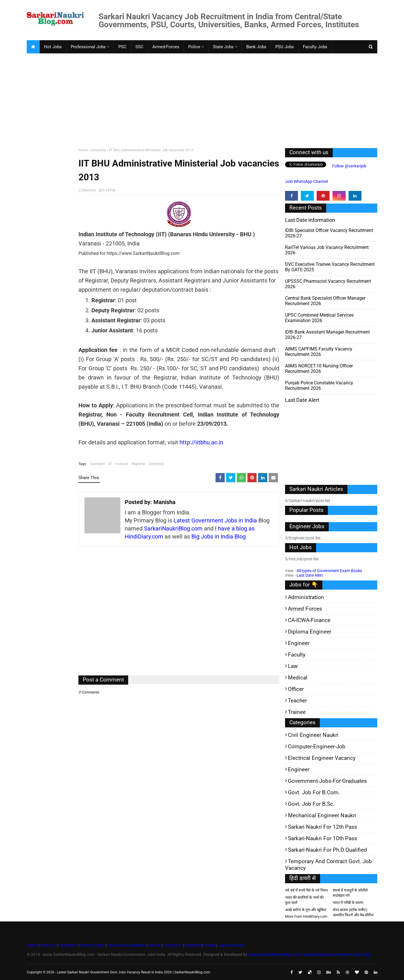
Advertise (193, 945)
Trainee (297, 712)
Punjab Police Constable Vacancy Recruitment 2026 (319, 386)
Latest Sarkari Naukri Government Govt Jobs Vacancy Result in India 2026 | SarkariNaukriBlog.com (134, 972)
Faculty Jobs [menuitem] (315, 47)
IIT (110, 464)
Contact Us (173, 945)
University (98, 150)
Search (155, 945)
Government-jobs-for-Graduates (327, 781)
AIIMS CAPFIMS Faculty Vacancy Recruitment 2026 (319, 352)
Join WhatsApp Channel (306, 181)
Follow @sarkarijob (349, 166)
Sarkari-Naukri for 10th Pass (323, 838)
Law (293, 666)
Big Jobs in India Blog (219, 537)
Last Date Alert (310, 575)
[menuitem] (33, 47)
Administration (306, 597)
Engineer (299, 643)
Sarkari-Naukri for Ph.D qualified (327, 850)
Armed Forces (305, 609)
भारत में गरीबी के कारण (348, 903)
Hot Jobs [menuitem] (53, 47)
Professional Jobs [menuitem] (88, 47)
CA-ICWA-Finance (309, 620)
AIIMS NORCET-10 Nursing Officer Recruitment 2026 (319, 369)
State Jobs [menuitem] (223, 47)
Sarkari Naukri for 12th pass (323, 827)
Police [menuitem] (194, 47)
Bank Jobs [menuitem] (256, 47)
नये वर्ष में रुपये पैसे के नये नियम (306, 890)
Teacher (297, 701)
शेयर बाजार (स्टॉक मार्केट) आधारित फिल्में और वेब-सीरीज (353, 912)
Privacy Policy (92, 945)
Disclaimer (68, 945)
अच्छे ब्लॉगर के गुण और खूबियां (306, 910)
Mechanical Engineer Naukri (322, 815)
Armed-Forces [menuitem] (166, 47)
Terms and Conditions (127, 945)
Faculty (297, 655)
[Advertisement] (199, 99)
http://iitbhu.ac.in (201, 442)
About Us (48, 945)
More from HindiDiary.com (306, 916)
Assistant (98, 464)
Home (83, 150)
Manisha (89, 190)
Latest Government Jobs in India (215, 520)
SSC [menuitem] (139, 47)
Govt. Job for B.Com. (314, 792)
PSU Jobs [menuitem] (285, 47)
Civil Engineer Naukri (313, 735)
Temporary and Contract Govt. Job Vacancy (328, 865)
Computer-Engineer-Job (317, 746)
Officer (296, 689)
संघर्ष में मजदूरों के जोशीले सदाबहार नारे (350, 893)
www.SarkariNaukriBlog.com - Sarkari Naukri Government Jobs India (309, 954)
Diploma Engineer (310, 632)
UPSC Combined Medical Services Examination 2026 (319, 318)
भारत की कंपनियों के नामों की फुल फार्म (304, 900)
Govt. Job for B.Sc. (311, 804)
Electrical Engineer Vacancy (322, 758)
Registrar (138, 464)
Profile (209, 945)
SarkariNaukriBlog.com (173, 528)
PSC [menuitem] (122, 47)
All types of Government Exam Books (329, 571)
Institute (122, 464)
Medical (298, 678)
